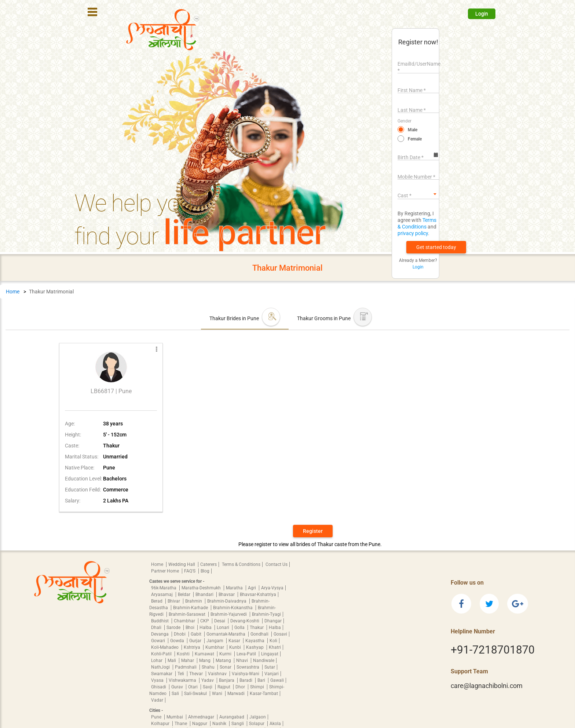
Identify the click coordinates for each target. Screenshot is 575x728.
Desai (220, 621)
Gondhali (260, 634)
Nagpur (200, 724)
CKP (205, 621)
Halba (206, 628)
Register (313, 531)
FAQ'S (190, 571)
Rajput (224, 687)
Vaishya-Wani (246, 674)
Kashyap (255, 647)
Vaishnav (218, 674)
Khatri (275, 647)
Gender (404, 121)
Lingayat (270, 654)
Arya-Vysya (272, 588)
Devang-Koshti (245, 621)
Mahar (188, 661)
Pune (157, 717)
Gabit (197, 634)
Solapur (257, 724)
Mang (205, 661)
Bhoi (191, 628)
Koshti (184, 654)
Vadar (157, 700)
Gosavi (280, 634)
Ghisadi (159, 687)
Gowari (159, 641)
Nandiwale (264, 661)
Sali (176, 694)
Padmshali (186, 667)
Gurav (178, 687)
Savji (208, 687)
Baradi (246, 680)
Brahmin (194, 601)
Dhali (157, 628)
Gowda (178, 641)
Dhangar (273, 621)
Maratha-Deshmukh (202, 588)
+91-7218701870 (493, 650)
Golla (240, 628)
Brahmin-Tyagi (266, 614)
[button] (436, 247)
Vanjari (272, 674)
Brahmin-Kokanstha (233, 608)
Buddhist (160, 621)
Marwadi (237, 694)
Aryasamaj (162, 595)
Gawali (277, 680)
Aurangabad (232, 717)
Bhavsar (227, 595)
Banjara (227, 680)
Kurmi (226, 654)
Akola (275, 724)
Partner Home (166, 571)
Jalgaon (258, 717)
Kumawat (205, 654)
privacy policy (413, 233)
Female (415, 139)
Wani (218, 694)
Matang (224, 661)
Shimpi (258, 687)
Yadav (208, 680)
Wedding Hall (182, 564)
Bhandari (205, 595)
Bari (262, 680)
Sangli (238, 724)
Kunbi (236, 647)
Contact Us (276, 564)
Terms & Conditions (241, 564)
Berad (157, 601)
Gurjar (196, 641)
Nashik (220, 724)
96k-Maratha (164, 588)
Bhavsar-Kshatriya (258, 595)
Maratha (235, 588)
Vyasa (158, 680)
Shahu (209, 667)
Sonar (226, 667)
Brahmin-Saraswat (188, 614)
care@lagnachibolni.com (487, 686)
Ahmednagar (202, 717)
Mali (172, 661)
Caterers (208, 564)
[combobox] (418, 194)
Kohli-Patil (162, 654)
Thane (181, 724)
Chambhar (185, 621)
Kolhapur (161, 724)
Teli (181, 674)
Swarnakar (162, 674)
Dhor (241, 687)
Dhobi (180, 634)
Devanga (160, 634)
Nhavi (243, 661)
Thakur (257, 628)
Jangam (215, 641)
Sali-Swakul (196, 694)
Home (13, 292)
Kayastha (255, 641)
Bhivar (174, 601)
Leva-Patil (247, 654)
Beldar (185, 595)
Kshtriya (193, 647)
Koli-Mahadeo (165, 647)
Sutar (270, 667)
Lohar (157, 661)
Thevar (197, 674)
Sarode (174, 628)
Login (482, 14)
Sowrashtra (248, 667)
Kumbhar (215, 647)
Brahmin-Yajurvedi (229, 614)
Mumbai (175, 717)
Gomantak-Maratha (226, 634)
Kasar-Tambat (264, 694)
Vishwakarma (183, 680)
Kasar (235, 641)
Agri (252, 588)
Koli (273, 641)
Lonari (224, 628)
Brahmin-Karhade (191, 608)
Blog (205, 571)
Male (413, 130)
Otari (193, 687)
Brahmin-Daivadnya (227, 601)
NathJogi (161, 667)
